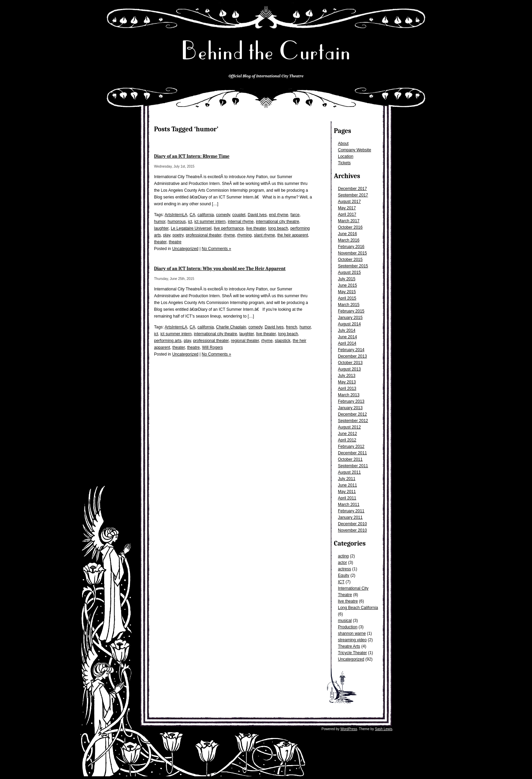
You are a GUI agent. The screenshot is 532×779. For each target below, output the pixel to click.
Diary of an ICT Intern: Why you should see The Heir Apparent (220, 269)
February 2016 (351, 247)
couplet (239, 215)
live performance (229, 228)
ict (190, 222)
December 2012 (352, 414)
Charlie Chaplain (231, 327)
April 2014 (347, 343)
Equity (344, 575)
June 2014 (347, 337)
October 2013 (350, 363)
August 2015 (349, 272)
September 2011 (353, 466)
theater (160, 242)
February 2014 (351, 350)
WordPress (349, 729)
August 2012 (349, 427)
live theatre (348, 601)
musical (345, 621)
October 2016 (350, 227)
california (206, 215)
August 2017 (349, 202)
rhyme (229, 235)
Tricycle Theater (352, 653)
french (292, 327)
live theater (256, 228)
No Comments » (217, 249)
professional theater (204, 235)
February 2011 (351, 511)
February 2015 (351, 311)
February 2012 (351, 446)
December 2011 (352, 453)
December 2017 (352, 189)
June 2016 (347, 234)
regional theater (245, 341)
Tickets (344, 163)
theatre (175, 242)
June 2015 (347, 285)
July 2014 (347, 330)
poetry (178, 235)
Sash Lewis (384, 729)
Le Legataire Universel (191, 228)
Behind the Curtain (266, 51)
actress (345, 569)
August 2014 (349, 324)
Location (346, 156)
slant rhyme (264, 235)
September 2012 (353, 421)
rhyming (244, 235)
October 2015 (350, 260)
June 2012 (347, 434)
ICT (341, 582)
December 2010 (352, 524)
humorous (177, 222)
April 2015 (347, 298)
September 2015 (353, 266)
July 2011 (347, 479)
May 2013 (347, 382)
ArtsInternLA (176, 215)
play (167, 235)
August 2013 (349, 369)
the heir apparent (293, 235)
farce (295, 215)
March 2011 (349, 505)
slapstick (283, 341)
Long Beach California (358, 608)
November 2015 (352, 253)
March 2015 (349, 305)
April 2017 (347, 214)
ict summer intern (210, 222)
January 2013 (350, 408)
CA (193, 215)
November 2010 (352, 530)
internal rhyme (241, 222)
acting (343, 556)
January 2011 (350, 517)
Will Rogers (212, 347)
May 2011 (347, 492)
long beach (278, 228)
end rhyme (279, 215)
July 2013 (347, 376)
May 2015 (347, 292)
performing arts (168, 341)
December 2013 (352, 356)
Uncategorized (351, 659)
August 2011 (349, 472)
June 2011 (347, 485)
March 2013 (349, 395)
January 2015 (350, 318)
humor (160, 222)
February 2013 (351, 401)
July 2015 (347, 279)
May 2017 (347, 208)
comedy (223, 215)
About (343, 144)
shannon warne (352, 633)
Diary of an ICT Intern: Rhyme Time (192, 156)
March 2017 (349, 221)
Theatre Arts (349, 646)
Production (348, 627)
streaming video (352, 640)
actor (343, 563)
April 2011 (347, 498)
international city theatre (277, 222)
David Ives (257, 215)
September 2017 (353, 195)
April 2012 (347, 440)
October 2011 (350, 459)
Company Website (355, 150)
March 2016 (349, 240)
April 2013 (347, 388)
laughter (161, 228)
